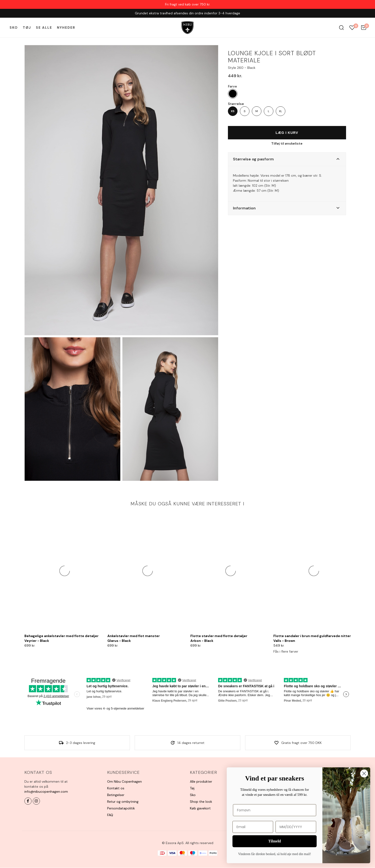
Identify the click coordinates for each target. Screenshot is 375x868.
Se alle (44, 27)
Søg (341, 28)
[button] (287, 159)
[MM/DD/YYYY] (296, 827)
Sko (14, 27)
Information (244, 208)
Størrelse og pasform (253, 159)
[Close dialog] (364, 773)
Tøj (27, 27)
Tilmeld (274, 841)
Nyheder (66, 27)
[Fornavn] (275, 810)
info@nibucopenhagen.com (46, 792)
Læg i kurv (287, 133)
